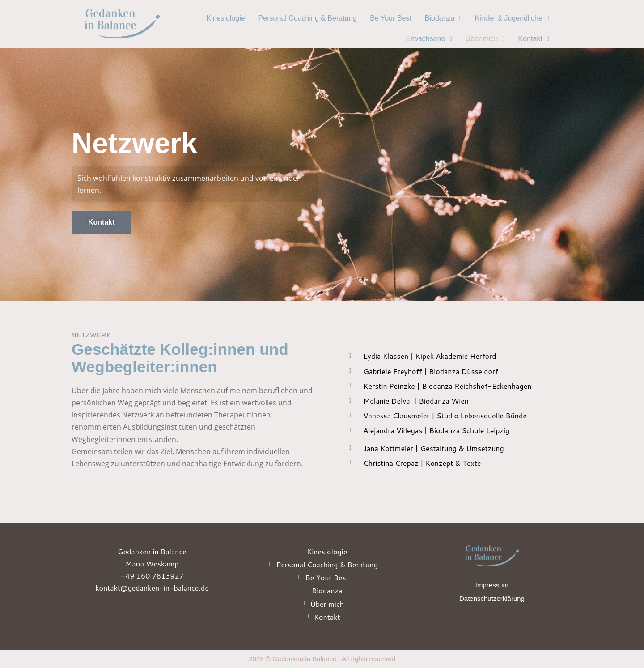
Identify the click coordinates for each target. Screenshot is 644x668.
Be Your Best (391, 18)
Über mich (485, 39)
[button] (443, 18)
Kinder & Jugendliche (512, 18)
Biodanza (443, 18)
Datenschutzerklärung (492, 598)
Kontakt (534, 39)
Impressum (492, 585)
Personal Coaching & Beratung (308, 18)
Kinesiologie (225, 18)
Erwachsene (429, 39)
